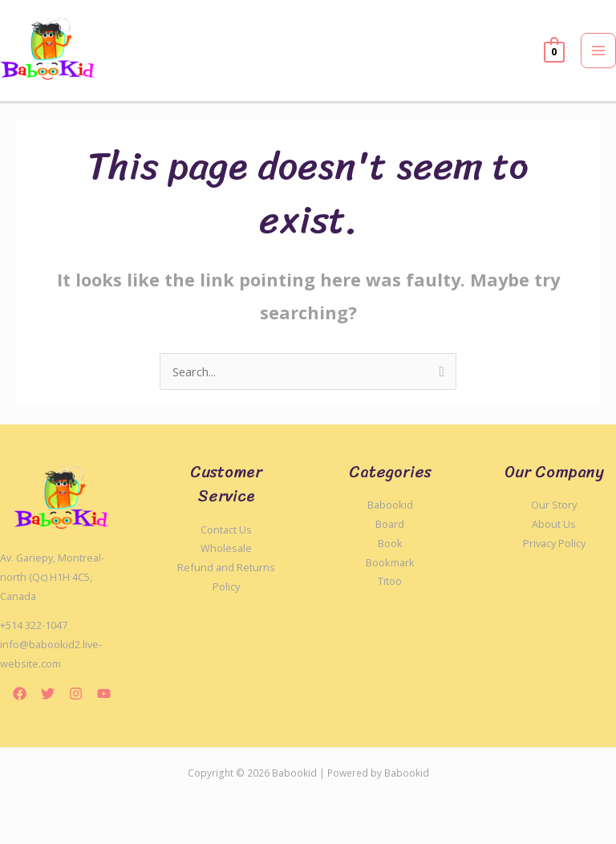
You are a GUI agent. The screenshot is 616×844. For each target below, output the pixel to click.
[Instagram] (76, 694)
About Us (554, 524)
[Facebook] (20, 694)
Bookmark (390, 562)
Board (390, 524)
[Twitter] (48, 694)
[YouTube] (104, 694)
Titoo (390, 581)
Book (390, 543)
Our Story (554, 505)
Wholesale (226, 548)
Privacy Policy (554, 543)
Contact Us (226, 530)
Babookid (390, 505)
